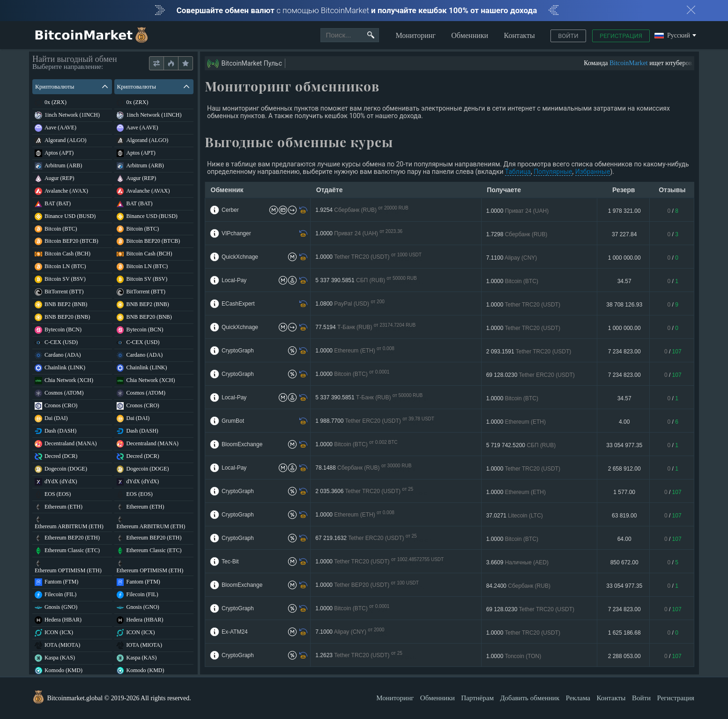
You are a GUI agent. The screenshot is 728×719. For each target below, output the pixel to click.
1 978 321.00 (624, 211)
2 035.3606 (371, 491)
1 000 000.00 (624, 258)
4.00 (624, 422)
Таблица (518, 172)
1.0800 (352, 304)
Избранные (593, 172)
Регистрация (621, 36)
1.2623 (366, 655)
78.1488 (366, 468)
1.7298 (517, 234)
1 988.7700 (378, 421)
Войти (568, 36)
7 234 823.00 (624, 352)
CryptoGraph (238, 351)
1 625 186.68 (624, 633)
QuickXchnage (240, 257)
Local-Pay (234, 280)
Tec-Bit (230, 562)
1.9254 (363, 210)
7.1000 (351, 632)
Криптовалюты (71, 86)
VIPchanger (236, 233)
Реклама (578, 698)
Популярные (553, 172)
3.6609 (517, 562)
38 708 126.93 (624, 305)
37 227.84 (624, 234)
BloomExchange (242, 444)
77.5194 (365, 327)
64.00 (624, 539)
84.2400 (518, 586)
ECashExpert (238, 304)
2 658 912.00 (624, 469)
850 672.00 (624, 562)
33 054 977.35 (624, 445)
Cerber (230, 210)
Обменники (470, 35)
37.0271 (515, 516)
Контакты (520, 35)
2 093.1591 (529, 352)
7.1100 (512, 258)
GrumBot (233, 421)
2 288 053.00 (624, 656)
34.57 (624, 281)
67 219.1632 (373, 538)
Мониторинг (415, 35)
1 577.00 (624, 492)
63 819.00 (624, 516)
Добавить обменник (530, 698)
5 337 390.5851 (369, 281)
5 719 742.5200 (521, 445)
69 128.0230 (531, 375)
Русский (672, 36)
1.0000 (518, 211)
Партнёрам (477, 698)
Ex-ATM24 (235, 632)
